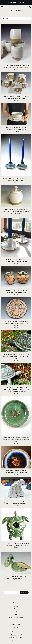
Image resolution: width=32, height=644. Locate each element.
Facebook (16, 627)
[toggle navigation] (2, 7)
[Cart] (30, 8)
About (16, 609)
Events (16, 612)
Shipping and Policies (16, 617)
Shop (16, 606)
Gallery (16, 614)
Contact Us (16, 620)
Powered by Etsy (16, 640)
